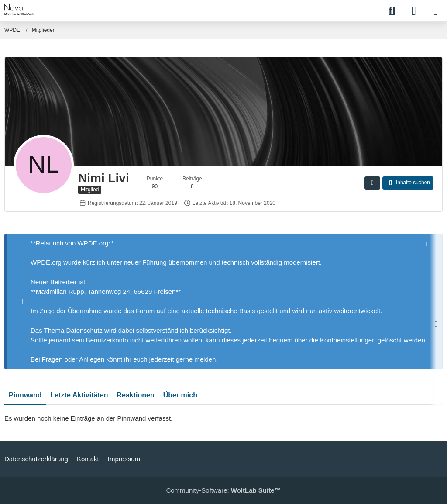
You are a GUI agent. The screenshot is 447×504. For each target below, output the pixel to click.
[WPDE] (20, 10)
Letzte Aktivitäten (79, 395)
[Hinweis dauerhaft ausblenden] (428, 244)
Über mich (180, 395)
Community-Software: (223, 490)
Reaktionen (135, 395)
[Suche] (392, 11)
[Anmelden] (414, 11)
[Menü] (436, 11)
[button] (372, 183)
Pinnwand (25, 395)
